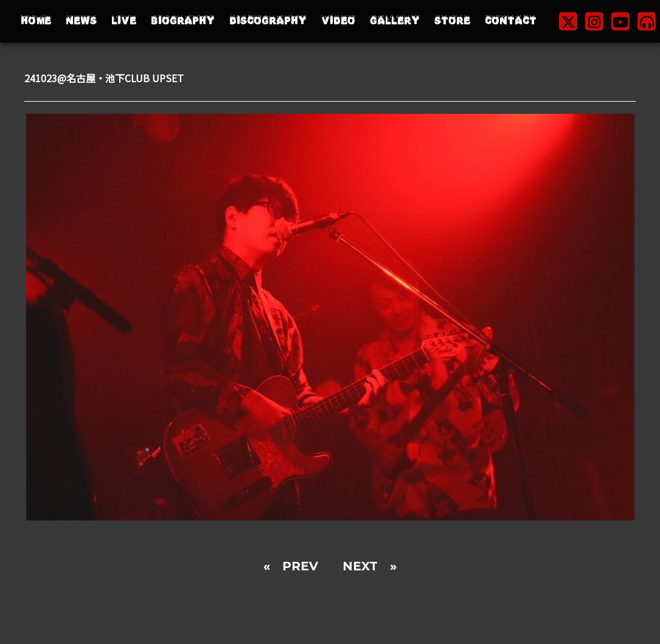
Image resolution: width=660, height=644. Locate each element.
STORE (452, 21)
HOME (36, 21)
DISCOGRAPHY (268, 21)
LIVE (124, 21)
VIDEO (338, 21)
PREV (300, 566)
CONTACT (511, 21)
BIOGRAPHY (183, 21)
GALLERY (395, 21)
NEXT (360, 566)
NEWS (81, 21)
